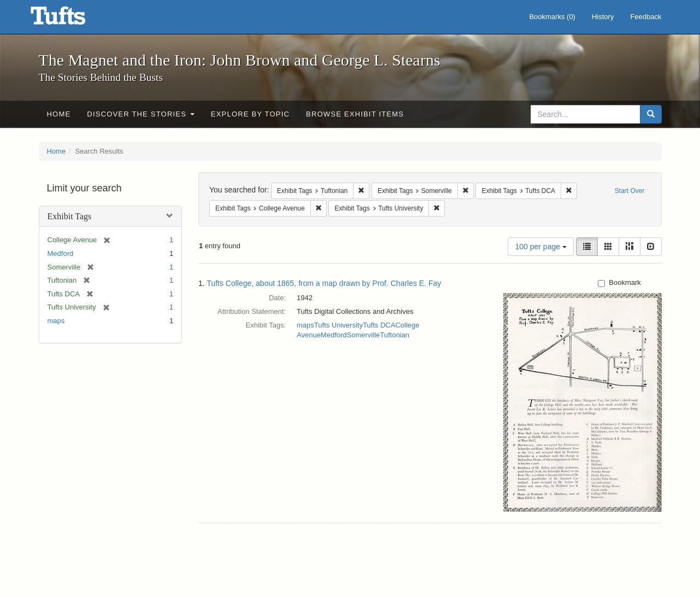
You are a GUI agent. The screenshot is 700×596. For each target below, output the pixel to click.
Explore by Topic (250, 114)
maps (56, 321)
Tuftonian (395, 335)
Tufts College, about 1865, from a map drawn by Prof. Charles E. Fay (324, 283)
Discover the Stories (141, 114)
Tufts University (339, 325)
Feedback (646, 17)
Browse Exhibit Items (355, 114)
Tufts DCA (379, 325)
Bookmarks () (552, 17)
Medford (61, 253)
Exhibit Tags (70, 216)
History (603, 17)
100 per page (540, 247)
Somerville (364, 335)
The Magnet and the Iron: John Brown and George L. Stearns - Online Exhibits (72, 19)
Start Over (630, 191)
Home (59, 114)
